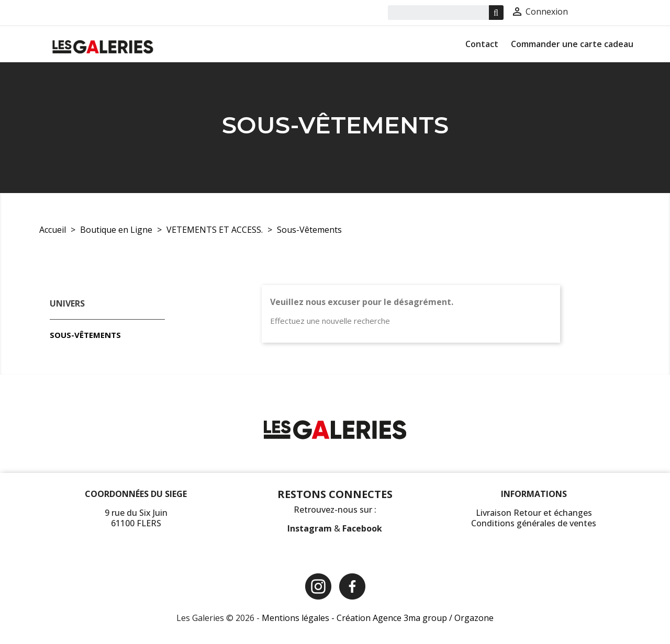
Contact (482, 44)
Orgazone (474, 618)
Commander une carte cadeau (572, 44)
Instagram (311, 528)
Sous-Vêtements (85, 335)
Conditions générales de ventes (534, 523)
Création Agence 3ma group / (395, 618)
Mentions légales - (299, 618)
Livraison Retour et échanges (534, 513)
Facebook (362, 528)
